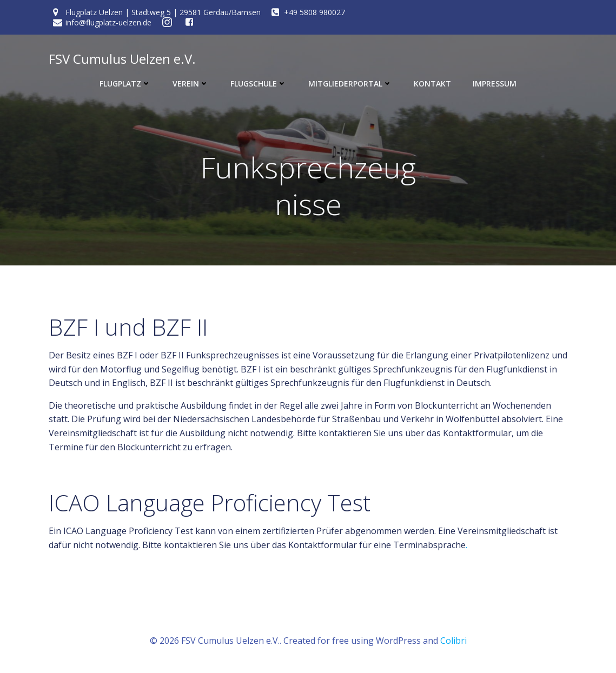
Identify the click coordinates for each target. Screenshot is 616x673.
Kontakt (432, 84)
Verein (191, 84)
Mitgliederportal (350, 84)
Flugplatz (125, 84)
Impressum (495, 84)
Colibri (453, 641)
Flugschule (259, 84)
